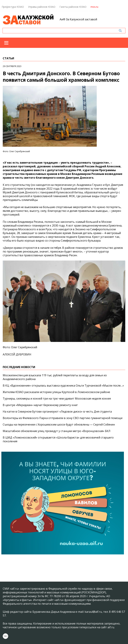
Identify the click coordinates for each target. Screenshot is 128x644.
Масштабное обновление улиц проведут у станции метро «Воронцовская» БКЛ (57, 431)
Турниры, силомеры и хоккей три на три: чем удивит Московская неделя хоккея (57, 399)
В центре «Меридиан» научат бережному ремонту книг (40, 405)
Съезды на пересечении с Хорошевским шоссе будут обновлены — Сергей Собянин (59, 424)
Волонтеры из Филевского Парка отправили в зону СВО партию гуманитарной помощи (63, 418)
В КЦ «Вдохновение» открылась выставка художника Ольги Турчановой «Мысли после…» (63, 386)
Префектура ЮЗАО (13, 7)
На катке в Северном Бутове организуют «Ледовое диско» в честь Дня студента (57, 411)
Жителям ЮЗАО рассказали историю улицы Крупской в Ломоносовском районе (56, 392)
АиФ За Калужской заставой (78, 19)
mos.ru (94, 7)
